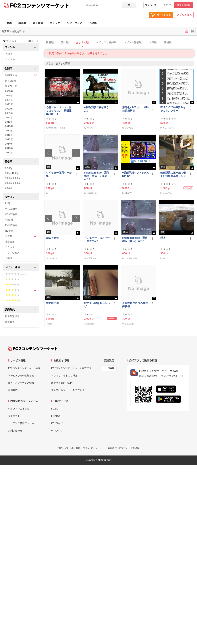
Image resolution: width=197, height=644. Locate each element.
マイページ (151, 5)
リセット (33, 41)
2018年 (9, 126)
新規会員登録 (184, 5)
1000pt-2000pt (13, 178)
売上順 (65, 42)
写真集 (22, 23)
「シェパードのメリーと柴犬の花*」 (97, 239)
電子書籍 (38, 23)
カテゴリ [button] (21, 197)
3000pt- (9, 188)
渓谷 (163, 238)
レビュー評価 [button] (21, 267)
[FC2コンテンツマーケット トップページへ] (33, 349)
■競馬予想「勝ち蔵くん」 (96, 109)
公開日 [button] (21, 69)
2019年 (9, 122)
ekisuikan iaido (92, 193)
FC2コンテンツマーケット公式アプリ (71, 368)
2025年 (9, 96)
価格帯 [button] (21, 162)
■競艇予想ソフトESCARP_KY (135, 174)
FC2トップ (63, 448)
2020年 (9, 117)
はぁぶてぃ (167, 193)
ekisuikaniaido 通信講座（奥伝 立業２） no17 (97, 176)
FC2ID (55, 409)
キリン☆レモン (169, 128)
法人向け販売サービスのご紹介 (68, 390)
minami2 (90, 128)
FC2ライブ (57, 423)
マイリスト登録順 (106, 42)
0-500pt (9, 168)
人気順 (153, 42)
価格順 (168, 42)
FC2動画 (56, 416)
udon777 (128, 193)
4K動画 (9, 220)
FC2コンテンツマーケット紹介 (25, 368)
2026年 (9, 91)
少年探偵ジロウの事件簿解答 (135, 305)
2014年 (9, 144)
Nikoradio (90, 323)
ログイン (168, 5)
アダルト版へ (184, 15)
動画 (9, 23)
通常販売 (10, 322)
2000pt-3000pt (13, 183)
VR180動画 (11, 209)
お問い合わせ (15, 431)
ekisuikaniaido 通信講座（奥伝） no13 (135, 239)
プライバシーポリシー (94, 448)
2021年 (9, 113)
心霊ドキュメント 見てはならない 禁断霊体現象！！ (59, 111)
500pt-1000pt (12, 173)
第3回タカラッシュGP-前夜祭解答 (135, 109)
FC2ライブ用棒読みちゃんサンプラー (173, 109)
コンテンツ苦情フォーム (21, 423)
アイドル (10, 59)
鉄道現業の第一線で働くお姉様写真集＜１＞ (173, 174)
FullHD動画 (11, 225)
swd (164, 258)
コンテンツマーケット (45, 5)
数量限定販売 (12, 316)
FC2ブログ (57, 431)
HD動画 (9, 231)
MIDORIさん (92, 258)
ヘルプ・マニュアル (19, 409)
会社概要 (76, 448)
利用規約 (13, 390)
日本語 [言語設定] (111, 368)
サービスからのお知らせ (21, 375)
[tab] (121, 43)
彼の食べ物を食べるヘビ (97, 305)
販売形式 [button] (21, 310)
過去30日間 (11, 86)
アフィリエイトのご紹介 (64, 375)
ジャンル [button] (21, 47)
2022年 (9, 109)
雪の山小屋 (52, 303)
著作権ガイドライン (118, 448)
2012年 (9, 152)
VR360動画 (11, 214)
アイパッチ (53, 258)
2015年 (9, 139)
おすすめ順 (82, 42)
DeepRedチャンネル (57, 128)
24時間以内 (21, 75)
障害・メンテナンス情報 (21, 383)
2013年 (9, 148)
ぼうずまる (129, 128)
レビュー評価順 (133, 42)
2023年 (9, 104)
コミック (55, 23)
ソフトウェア (74, 23)
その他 (93, 23)
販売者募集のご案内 (62, 383)
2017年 (9, 131)
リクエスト (14, 416)
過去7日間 (10, 81)
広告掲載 (135, 448)
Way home (52, 238)
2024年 (9, 100)
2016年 (9, 135)
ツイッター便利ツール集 (59, 174)
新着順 (50, 42)
